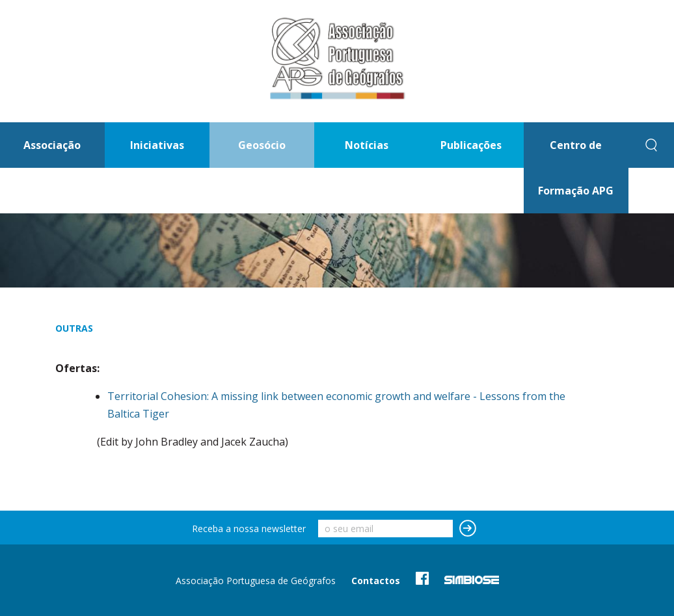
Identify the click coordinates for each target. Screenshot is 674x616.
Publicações (471, 145)
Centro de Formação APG (576, 168)
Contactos (376, 581)
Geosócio (262, 145)
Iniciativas (157, 145)
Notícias (367, 145)
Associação (52, 145)
